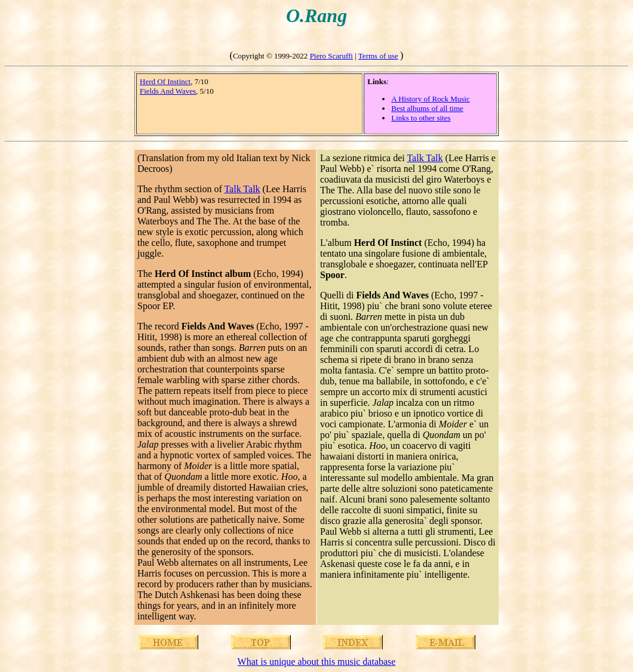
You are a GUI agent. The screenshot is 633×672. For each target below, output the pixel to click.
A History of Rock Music (430, 99)
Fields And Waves (168, 91)
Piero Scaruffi (331, 56)
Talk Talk (242, 189)
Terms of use (378, 56)
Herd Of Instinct (165, 81)
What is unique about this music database (317, 662)
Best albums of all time (427, 108)
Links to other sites (421, 118)
